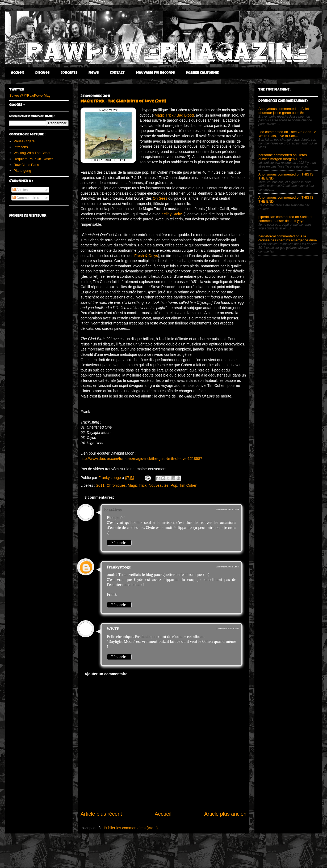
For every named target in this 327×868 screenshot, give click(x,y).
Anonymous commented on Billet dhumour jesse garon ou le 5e (284, 111)
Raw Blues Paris (26, 165)
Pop (174, 485)
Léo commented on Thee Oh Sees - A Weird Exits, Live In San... (287, 134)
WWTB (113, 629)
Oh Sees (160, 198)
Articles (20, 190)
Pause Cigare (24, 141)
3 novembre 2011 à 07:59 (227, 510)
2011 (100, 485)
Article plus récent (101, 814)
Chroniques (116, 485)
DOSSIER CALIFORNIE (202, 73)
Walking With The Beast (32, 153)
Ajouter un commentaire (106, 674)
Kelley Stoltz (172, 214)
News (94, 73)
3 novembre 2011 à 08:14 (227, 567)
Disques (42, 73)
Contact (117, 73)
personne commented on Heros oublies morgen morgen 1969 (283, 157)
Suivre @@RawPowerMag (30, 95)
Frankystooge (119, 567)
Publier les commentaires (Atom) (131, 828)
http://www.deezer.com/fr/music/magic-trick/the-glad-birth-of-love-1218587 (141, 459)
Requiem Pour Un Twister (33, 159)
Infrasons (21, 147)
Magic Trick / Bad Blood (174, 115)
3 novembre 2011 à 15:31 (227, 628)
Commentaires (26, 198)
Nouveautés (159, 485)
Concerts (69, 73)
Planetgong (22, 171)
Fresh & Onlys (146, 256)
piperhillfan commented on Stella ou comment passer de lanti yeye (286, 219)
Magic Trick (137, 485)
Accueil (18, 73)
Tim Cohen (188, 485)
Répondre (119, 543)
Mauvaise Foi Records (155, 73)
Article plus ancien (225, 814)
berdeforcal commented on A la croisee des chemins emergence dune (288, 238)
